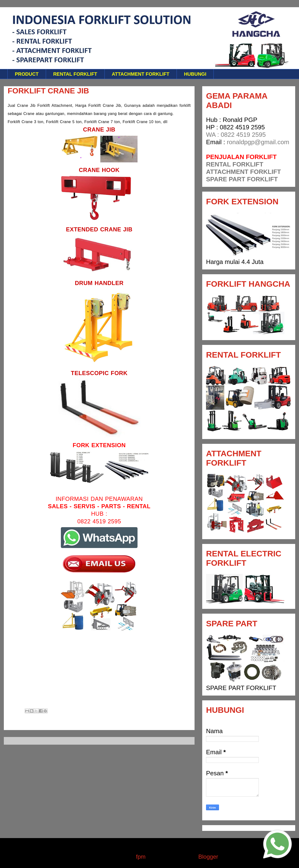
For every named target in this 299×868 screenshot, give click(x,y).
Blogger (208, 857)
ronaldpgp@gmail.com (258, 142)
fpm (141, 857)
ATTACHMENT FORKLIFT (141, 74)
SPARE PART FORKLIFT (242, 179)
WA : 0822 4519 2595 (236, 135)
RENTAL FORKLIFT (75, 74)
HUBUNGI (195, 74)
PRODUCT (27, 74)
